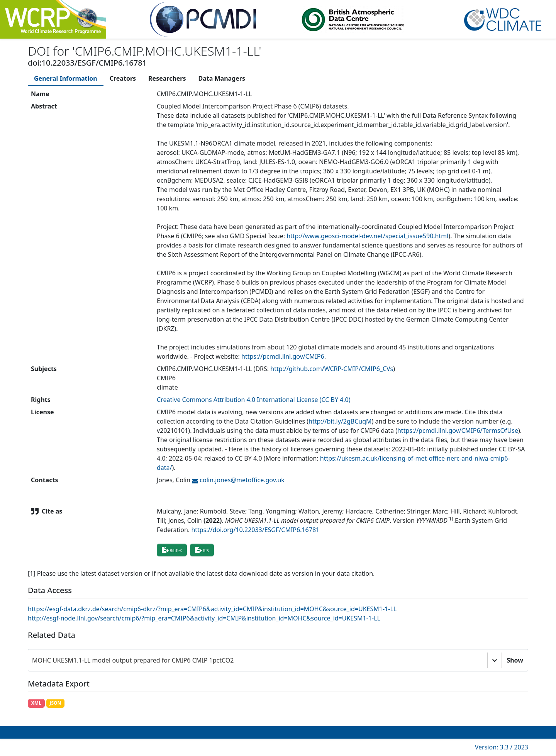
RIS (202, 550)
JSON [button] (55, 703)
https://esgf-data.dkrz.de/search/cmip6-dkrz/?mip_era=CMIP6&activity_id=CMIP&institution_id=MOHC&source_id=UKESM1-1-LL (212, 609)
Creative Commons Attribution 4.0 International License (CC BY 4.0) (254, 400)
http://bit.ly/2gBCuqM (340, 421)
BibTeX (172, 550)
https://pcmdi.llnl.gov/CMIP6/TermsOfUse (458, 431)
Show (515, 660)
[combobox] (33, 660)
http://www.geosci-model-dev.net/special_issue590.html (367, 236)
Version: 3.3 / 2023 (502, 747)
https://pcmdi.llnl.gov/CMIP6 (283, 356)
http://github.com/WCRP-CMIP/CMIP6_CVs (332, 369)
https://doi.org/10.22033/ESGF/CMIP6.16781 (255, 530)
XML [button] (36, 703)
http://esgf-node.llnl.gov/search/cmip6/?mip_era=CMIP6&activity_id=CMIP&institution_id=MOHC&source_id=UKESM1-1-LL (204, 618)
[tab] (66, 78)
